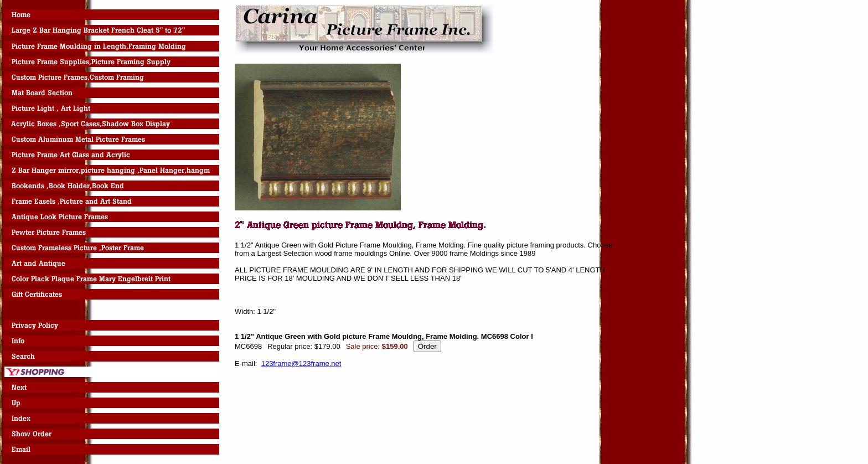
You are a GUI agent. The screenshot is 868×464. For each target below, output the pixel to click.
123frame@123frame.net (301, 364)
